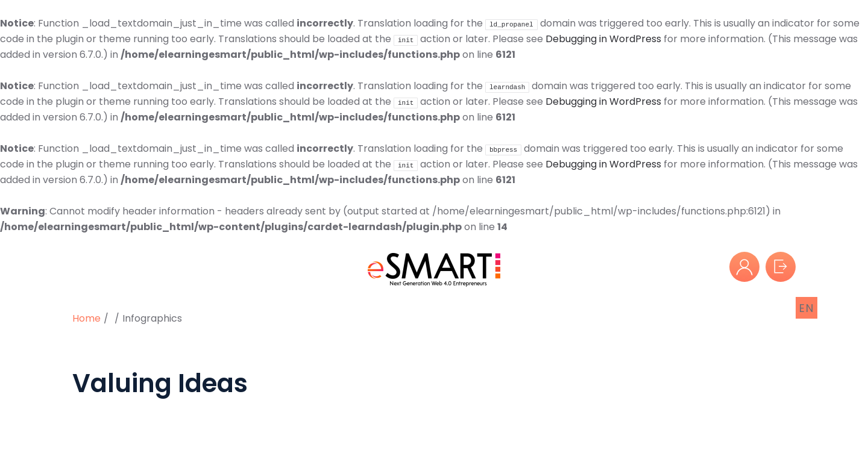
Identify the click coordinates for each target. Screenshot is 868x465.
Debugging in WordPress (603, 39)
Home (86, 318)
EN (807, 308)
